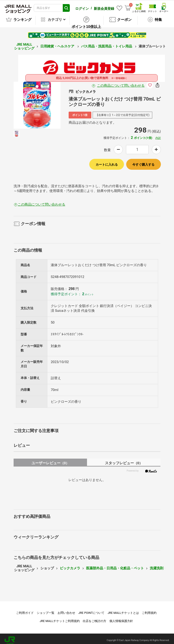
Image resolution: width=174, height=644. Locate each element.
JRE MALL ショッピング (24, 43)
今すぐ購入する (143, 161)
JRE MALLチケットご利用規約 (60, 618)
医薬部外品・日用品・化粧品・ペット (115, 565)
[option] (37, 102)
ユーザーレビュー (50, 460)
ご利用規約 (149, 610)
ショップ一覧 (46, 610)
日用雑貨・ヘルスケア (58, 43)
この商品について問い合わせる (121, 82)
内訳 (158, 135)
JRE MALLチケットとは (123, 610)
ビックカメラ (70, 565)
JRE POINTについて (91, 610)
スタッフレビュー (124, 460)
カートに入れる (107, 161)
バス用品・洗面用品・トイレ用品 (107, 43)
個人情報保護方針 (121, 618)
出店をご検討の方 (94, 618)
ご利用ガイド (25, 610)
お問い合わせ (66, 610)
